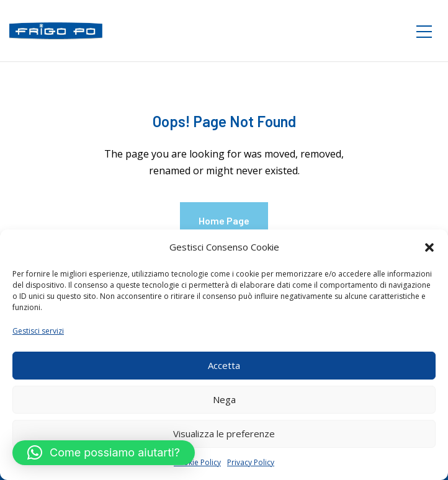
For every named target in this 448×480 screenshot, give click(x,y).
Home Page (224, 220)
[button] (429, 247)
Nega (224, 399)
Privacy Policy (251, 462)
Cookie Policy (197, 462)
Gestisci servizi (38, 331)
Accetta (224, 365)
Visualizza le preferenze (224, 433)
